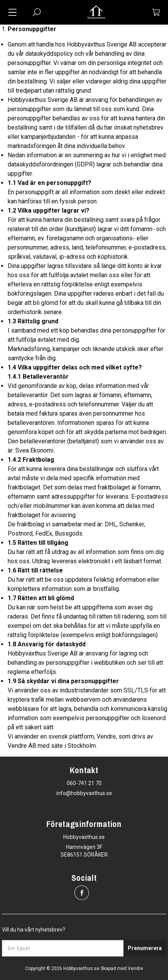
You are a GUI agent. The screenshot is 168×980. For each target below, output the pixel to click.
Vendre (135, 968)
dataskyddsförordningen (40, 164)
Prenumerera (145, 948)
